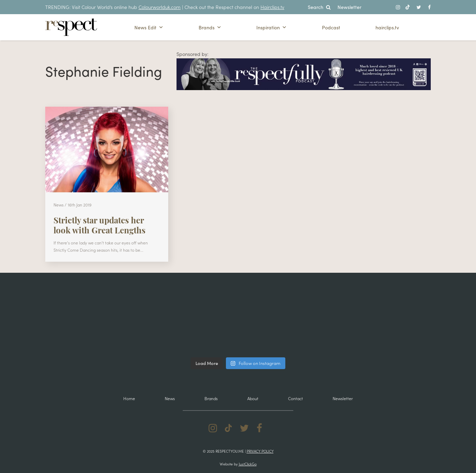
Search (319, 7)
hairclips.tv (387, 27)
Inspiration (272, 27)
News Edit (149, 27)
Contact (296, 398)
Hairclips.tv (272, 7)
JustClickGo (248, 464)
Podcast (331, 27)
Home (129, 398)
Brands (210, 27)
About (253, 398)
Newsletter (349, 7)
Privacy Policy (260, 451)
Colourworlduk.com (160, 7)
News (170, 398)
